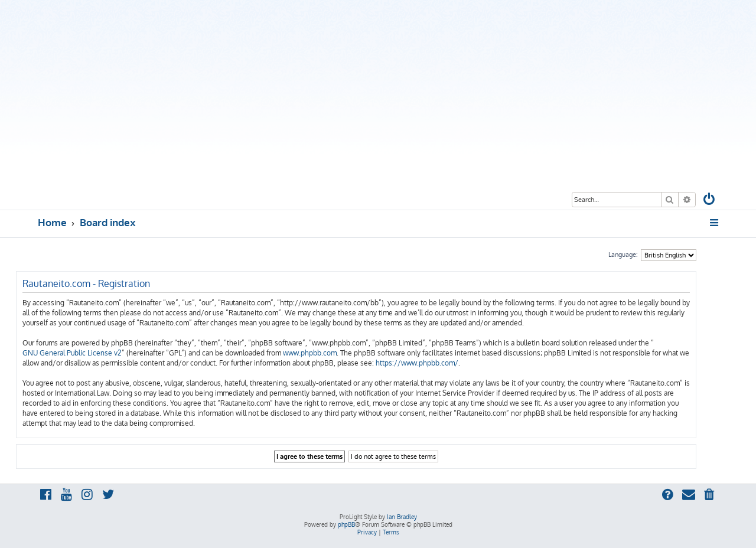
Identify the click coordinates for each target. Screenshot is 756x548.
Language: (623, 255)
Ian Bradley (402, 517)
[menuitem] (710, 200)
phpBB (346, 524)
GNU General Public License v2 (72, 353)
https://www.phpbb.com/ (417, 363)
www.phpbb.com (310, 353)
